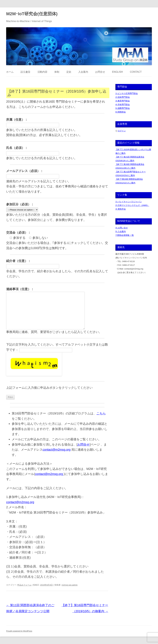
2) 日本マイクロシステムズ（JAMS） (132, 205)
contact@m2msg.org (57, 450)
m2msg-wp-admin (70, 585)
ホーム (10, 72)
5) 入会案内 (121, 231)
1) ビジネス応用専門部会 (127, 93)
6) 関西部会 (121, 112)
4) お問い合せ (122, 228)
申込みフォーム (24, 585)
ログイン (122, 131)
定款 (69, 72)
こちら (101, 413)
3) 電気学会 (121, 209)
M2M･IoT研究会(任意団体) (32, 14)
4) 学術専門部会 (123, 105)
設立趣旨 (25, 72)
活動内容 (42, 72)
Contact (136, 72)
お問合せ (100, 72)
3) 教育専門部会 (123, 101)
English (117, 72)
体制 (57, 72)
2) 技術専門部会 (123, 97)
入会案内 (83, 72)
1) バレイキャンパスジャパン (129, 202)
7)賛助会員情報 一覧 (125, 235)
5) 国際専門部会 (123, 108)
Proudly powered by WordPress (19, 631)
